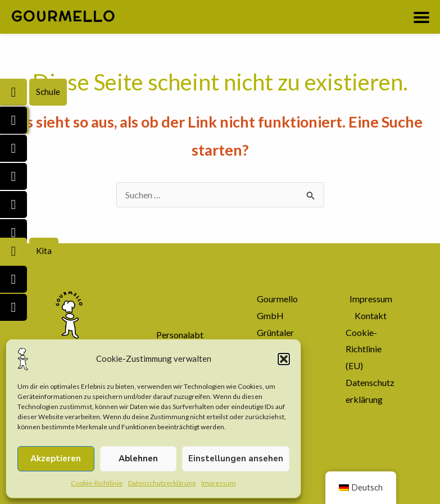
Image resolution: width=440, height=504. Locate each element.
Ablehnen (138, 458)
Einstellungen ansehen (236, 458)
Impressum (219, 483)
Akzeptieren (56, 458)
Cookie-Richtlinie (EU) (364, 349)
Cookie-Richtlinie (97, 483)
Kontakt (371, 315)
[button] (284, 359)
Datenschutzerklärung (162, 483)
